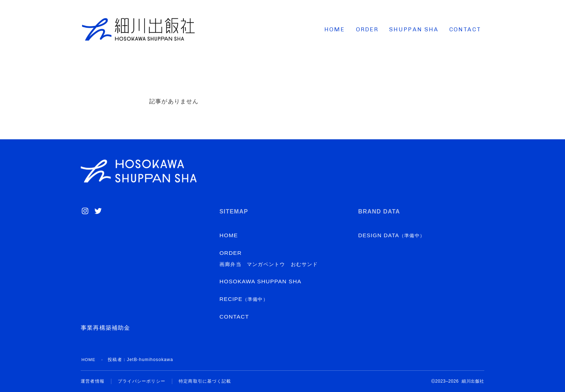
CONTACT (465, 29)
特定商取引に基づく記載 (205, 381)
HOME (335, 29)
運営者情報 (93, 381)
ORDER (367, 29)
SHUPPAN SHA (414, 29)
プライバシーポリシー (142, 381)
